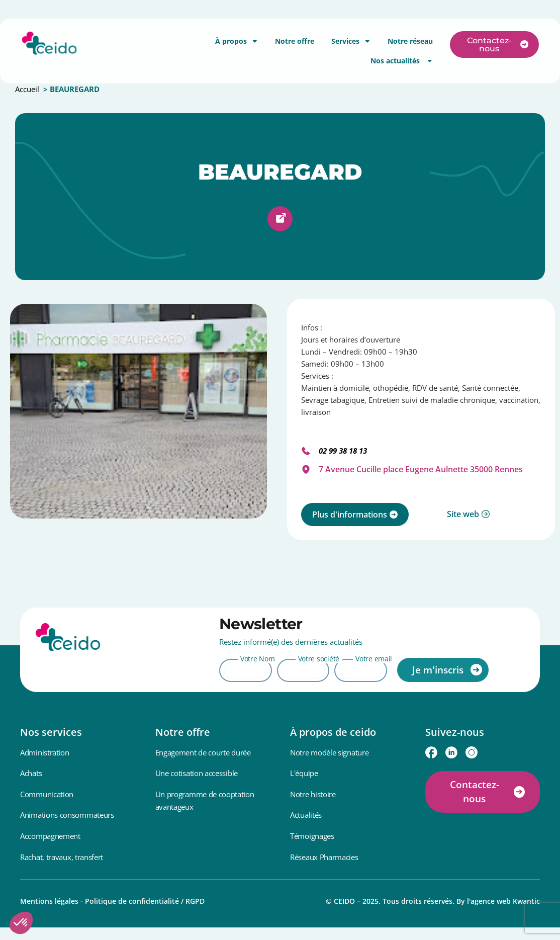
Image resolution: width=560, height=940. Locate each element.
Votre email (374, 659)
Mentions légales (49, 901)
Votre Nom (257, 659)
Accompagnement (50, 836)
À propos (237, 41)
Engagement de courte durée (203, 752)
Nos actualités (402, 61)
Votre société (319, 659)
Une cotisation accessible (197, 773)
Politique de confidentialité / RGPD (145, 901)
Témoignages (312, 836)
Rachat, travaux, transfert (62, 857)
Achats (31, 773)
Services (351, 41)
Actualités (306, 815)
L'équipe (304, 773)
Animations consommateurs (67, 815)
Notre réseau (410, 41)
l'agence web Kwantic (503, 901)
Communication (47, 794)
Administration (45, 752)
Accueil (27, 89)
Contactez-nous (475, 792)
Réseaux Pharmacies (324, 857)
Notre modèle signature (329, 752)
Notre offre (295, 41)
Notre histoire (313, 794)
